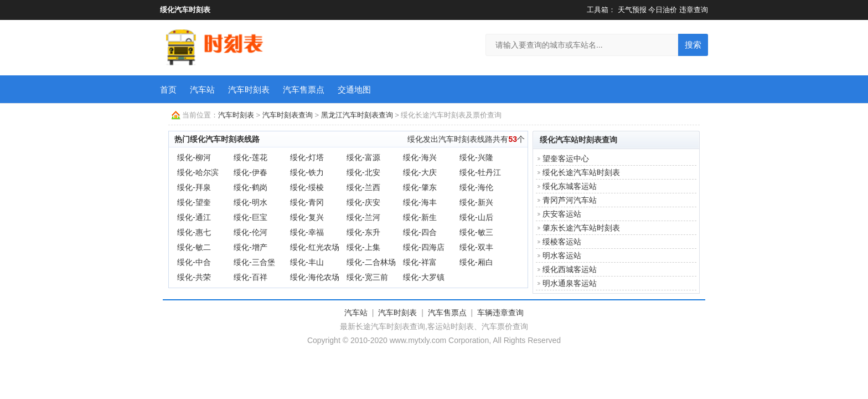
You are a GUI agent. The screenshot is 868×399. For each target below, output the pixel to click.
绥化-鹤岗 (250, 187)
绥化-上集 (363, 247)
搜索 (693, 45)
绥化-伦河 (250, 232)
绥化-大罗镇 (424, 277)
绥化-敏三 (476, 232)
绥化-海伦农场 (315, 277)
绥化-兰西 (363, 187)
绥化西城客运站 (570, 269)
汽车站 (202, 89)
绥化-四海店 (424, 247)
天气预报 (632, 10)
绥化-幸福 (307, 232)
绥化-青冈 (307, 202)
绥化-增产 (250, 247)
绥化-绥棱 (307, 187)
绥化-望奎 (194, 202)
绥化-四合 (420, 232)
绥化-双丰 (476, 247)
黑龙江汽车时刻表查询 (357, 115)
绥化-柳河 (194, 157)
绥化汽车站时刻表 (571, 140)
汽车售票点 (304, 89)
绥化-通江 (194, 217)
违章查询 (694, 10)
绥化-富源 (363, 157)
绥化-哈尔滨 (198, 172)
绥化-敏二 (194, 247)
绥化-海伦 (476, 187)
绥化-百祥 (250, 277)
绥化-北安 (363, 172)
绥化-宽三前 (367, 277)
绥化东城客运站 (570, 186)
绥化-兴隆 (476, 157)
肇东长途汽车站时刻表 (581, 228)
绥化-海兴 (420, 157)
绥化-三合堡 (254, 262)
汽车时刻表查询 (288, 115)
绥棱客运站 (562, 242)
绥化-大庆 (420, 172)
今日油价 (663, 10)
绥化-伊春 (250, 172)
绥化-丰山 (307, 262)
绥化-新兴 (476, 202)
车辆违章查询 (500, 313)
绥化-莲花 (250, 157)
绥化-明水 (250, 202)
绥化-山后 (476, 217)
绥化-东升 (363, 232)
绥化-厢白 (476, 262)
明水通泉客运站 (570, 283)
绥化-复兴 (307, 217)
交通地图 (354, 89)
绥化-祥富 (420, 262)
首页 (168, 89)
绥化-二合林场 (371, 262)
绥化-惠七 (194, 232)
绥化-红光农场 (315, 247)
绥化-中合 (194, 262)
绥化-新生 (420, 217)
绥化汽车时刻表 (185, 10)
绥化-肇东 (420, 187)
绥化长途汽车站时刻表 (581, 172)
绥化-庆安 (363, 202)
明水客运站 (562, 255)
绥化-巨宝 (250, 217)
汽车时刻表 (249, 89)
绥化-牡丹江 (480, 172)
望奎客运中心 (566, 158)
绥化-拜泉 (194, 187)
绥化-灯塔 (307, 157)
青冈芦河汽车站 (570, 200)
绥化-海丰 (420, 202)
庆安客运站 (562, 214)
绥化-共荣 (194, 277)
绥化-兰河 (363, 217)
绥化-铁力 (307, 172)
